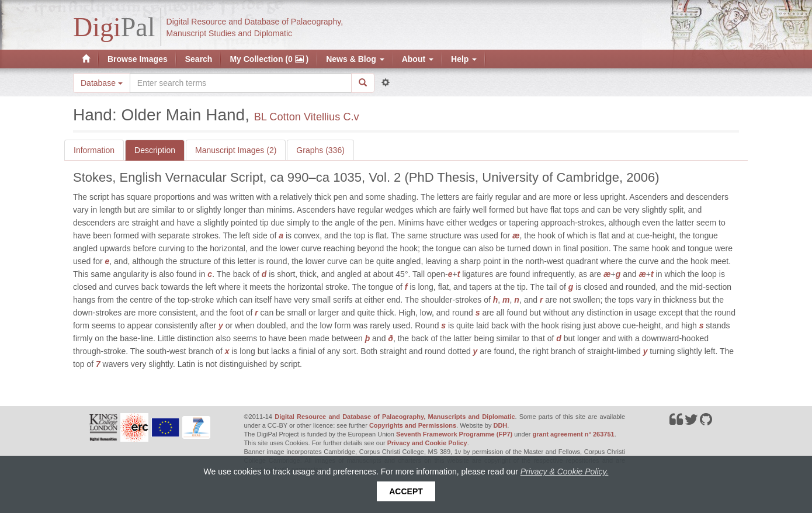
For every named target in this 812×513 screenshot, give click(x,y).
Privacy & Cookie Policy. (565, 472)
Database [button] (102, 83)
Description (155, 150)
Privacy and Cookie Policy (427, 443)
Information (94, 150)
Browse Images (138, 59)
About (418, 59)
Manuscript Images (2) (236, 150)
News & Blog (355, 59)
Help (464, 59)
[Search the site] (241, 83)
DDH (500, 425)
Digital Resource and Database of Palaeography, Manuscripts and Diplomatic (395, 417)
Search (199, 59)
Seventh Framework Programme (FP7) (454, 434)
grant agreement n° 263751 (574, 434)
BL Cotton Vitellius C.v (307, 117)
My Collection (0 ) (269, 59)
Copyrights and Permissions (413, 425)
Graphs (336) (320, 150)
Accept (406, 491)
